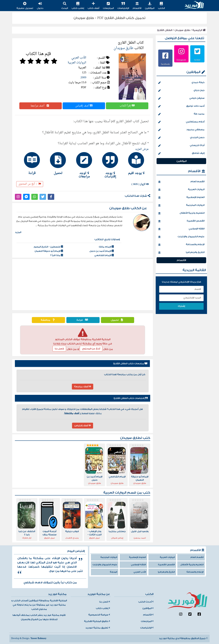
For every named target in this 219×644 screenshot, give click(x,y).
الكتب (161, 6)
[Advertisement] (83, 285)
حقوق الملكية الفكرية (97, 621)
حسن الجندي (181, 138)
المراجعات (108, 6)
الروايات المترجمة (181, 205)
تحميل (118, 320)
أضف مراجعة (41, 106)
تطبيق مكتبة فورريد (98, 628)
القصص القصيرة (181, 221)
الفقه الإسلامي (181, 229)
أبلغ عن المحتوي (91, 349)
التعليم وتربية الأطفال (181, 213)
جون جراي (181, 91)
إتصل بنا (59, 349)
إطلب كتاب (78, 6)
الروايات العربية (77, 63)
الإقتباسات (123, 6)
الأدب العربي (79, 58)
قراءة (83, 320)
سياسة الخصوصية (99, 615)
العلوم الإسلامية (181, 198)
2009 (83, 78)
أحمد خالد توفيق (181, 106)
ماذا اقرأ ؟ (57, 255)
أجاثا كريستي (181, 146)
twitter (197, 60)
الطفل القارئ (165, 30)
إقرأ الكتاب (127, 106)
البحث (65, 6)
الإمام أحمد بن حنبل (102, 251)
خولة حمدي (181, 83)
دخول (40, 6)
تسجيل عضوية (25, 6)
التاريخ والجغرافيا (181, 253)
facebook (165, 64)
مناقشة (48, 320)
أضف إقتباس (84, 106)
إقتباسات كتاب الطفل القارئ (131, 398)
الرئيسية (199, 30)
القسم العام (181, 182)
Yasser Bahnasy (38, 638)
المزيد (18, 232)
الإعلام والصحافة (181, 245)
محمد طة (181, 114)
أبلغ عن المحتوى (30, 184)
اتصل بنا (105, 602)
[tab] (135, 163)
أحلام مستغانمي (181, 122)
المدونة (114, 572)
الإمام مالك (106, 247)
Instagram (181, 60)
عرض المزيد (142, 149)
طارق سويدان (182, 30)
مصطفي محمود (181, 130)
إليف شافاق (181, 153)
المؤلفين (150, 6)
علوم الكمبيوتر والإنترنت (181, 237)
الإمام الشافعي (104, 255)
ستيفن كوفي (181, 98)
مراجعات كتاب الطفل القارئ (130, 364)
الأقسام (137, 6)
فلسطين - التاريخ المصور (48, 247)
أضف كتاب (93, 6)
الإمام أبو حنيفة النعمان (49, 251)
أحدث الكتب (146, 602)
